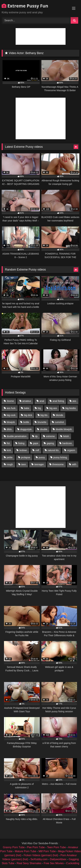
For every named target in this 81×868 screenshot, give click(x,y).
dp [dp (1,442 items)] (36, 436)
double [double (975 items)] (44, 429)
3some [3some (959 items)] (10, 401)
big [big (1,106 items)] (39, 408)
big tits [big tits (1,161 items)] (44, 415)
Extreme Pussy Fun (25, 6)
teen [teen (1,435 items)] (24, 464)
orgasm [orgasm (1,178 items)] (71, 450)
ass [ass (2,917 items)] (74, 401)
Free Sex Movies (54, 863)
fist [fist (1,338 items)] (8, 443)
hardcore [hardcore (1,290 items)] (67, 443)
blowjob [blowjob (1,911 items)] (11, 422)
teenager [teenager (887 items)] (39, 464)
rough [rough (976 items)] (10, 464)
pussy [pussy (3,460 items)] (42, 457)
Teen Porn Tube (56, 847)
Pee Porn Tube (36, 847)
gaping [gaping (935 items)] (50, 443)
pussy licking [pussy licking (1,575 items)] (60, 457)
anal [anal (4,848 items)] (42, 401)
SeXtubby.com (39, 859)
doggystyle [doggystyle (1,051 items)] (26, 429)
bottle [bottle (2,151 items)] (26, 422)
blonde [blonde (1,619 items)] (59, 415)
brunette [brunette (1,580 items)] (42, 422)
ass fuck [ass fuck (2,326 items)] (11, 408)
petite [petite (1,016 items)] (10, 457)
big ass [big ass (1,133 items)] (53, 408)
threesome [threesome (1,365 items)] (58, 464)
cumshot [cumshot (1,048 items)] (59, 422)
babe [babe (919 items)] (27, 408)
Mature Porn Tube (25, 851)
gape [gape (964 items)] (36, 443)
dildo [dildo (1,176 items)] (9, 429)
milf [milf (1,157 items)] (37, 450)
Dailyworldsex (58, 859)
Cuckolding (73, 863)
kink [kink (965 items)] (9, 450)
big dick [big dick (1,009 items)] (28, 415)
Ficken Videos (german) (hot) (41, 855)
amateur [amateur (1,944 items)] (27, 401)
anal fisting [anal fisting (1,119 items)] (58, 401)
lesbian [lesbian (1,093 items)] (23, 450)
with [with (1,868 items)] (74, 464)
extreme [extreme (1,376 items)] (50, 436)
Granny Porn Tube (14, 847)
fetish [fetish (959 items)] (66, 436)
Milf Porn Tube (47, 851)
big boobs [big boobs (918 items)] (71, 408)
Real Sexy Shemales (29, 863)
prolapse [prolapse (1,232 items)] (26, 457)
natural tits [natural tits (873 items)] (53, 450)
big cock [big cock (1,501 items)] (11, 415)
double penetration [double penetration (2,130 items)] (17, 436)
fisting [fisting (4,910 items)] (21, 443)
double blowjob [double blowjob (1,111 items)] (64, 429)
